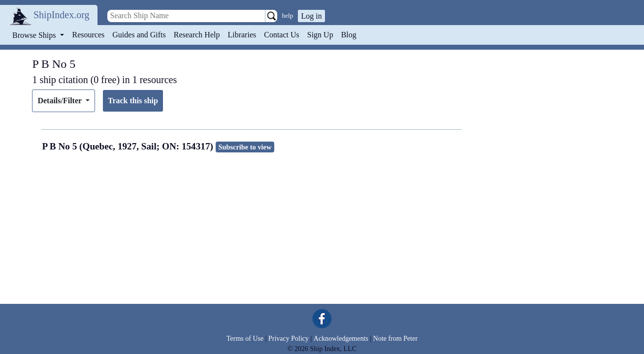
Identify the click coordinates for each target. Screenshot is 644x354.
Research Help (197, 35)
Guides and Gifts (139, 35)
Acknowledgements (341, 339)
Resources (89, 35)
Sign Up (320, 35)
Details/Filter (60, 101)
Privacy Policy (289, 339)
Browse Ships (35, 35)
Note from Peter (395, 339)
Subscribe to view (245, 147)
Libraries (242, 35)
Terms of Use (245, 339)
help (288, 15)
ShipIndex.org (62, 15)
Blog (349, 35)
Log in (311, 16)
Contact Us (282, 35)
